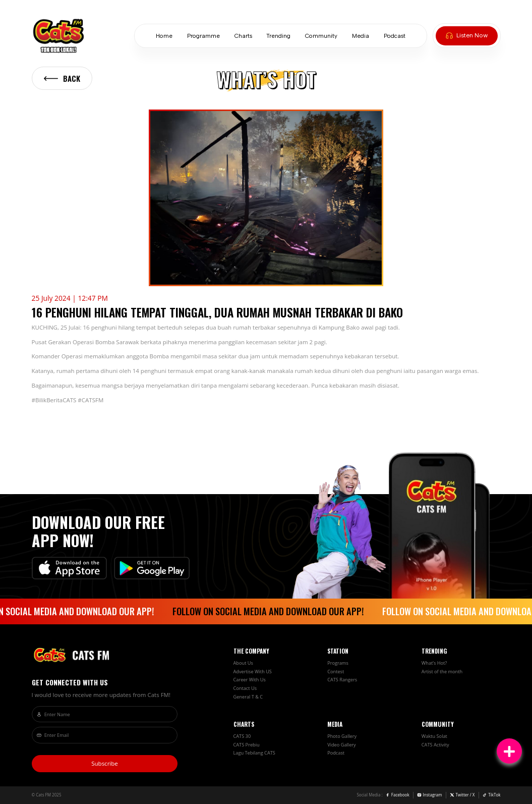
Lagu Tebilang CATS (254, 753)
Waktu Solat (434, 736)
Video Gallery (342, 745)
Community (321, 36)
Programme (203, 36)
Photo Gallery (342, 736)
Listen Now (467, 35)
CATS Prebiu (247, 745)
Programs (338, 663)
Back (62, 78)
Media (361, 36)
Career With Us (250, 680)
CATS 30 (242, 736)
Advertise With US (253, 672)
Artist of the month (442, 672)
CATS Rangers (342, 680)
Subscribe (105, 763)
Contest (336, 672)
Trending (278, 36)
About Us (243, 663)
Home (164, 36)
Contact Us (245, 688)
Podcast (395, 36)
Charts (243, 36)
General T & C (248, 697)
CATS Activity (435, 745)
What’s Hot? (434, 663)
